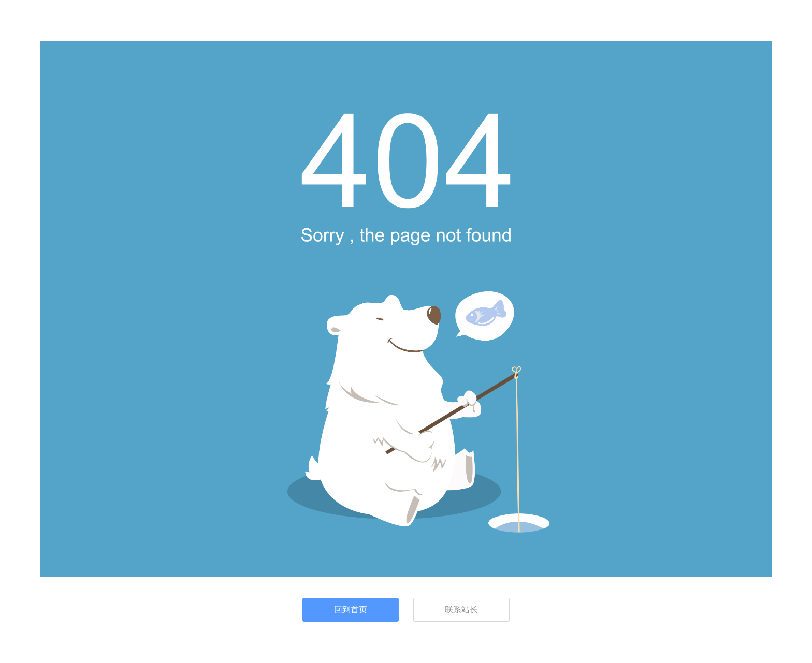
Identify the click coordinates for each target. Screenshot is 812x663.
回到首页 (351, 609)
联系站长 (461, 609)
